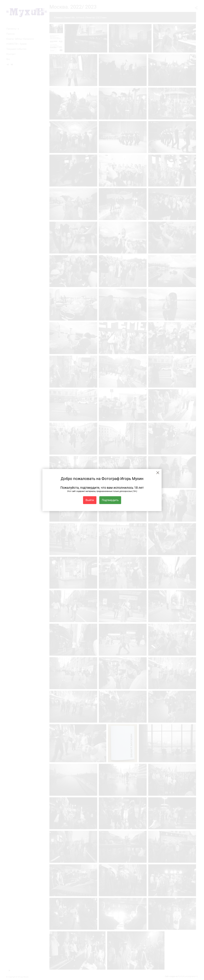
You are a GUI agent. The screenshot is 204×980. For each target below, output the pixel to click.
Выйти (90, 500)
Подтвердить (110, 500)
